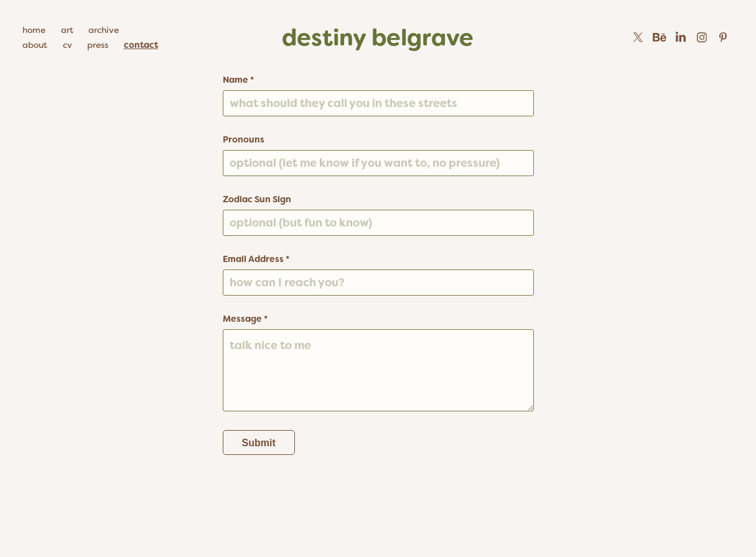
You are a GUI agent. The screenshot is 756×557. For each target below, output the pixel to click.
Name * (238, 80)
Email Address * (256, 259)
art (67, 30)
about (35, 45)
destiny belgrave (378, 37)
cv (68, 45)
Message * (245, 319)
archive (104, 30)
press (98, 45)
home (34, 30)
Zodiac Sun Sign (257, 199)
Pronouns (244, 139)
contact (141, 45)
